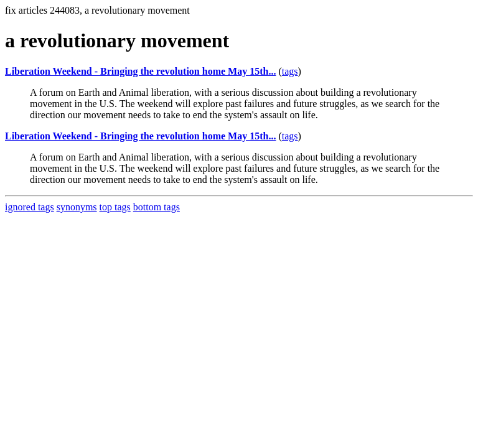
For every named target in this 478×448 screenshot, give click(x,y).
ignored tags (30, 207)
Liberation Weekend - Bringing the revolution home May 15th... (140, 71)
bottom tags (157, 207)
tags (290, 71)
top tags (115, 207)
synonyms (77, 207)
